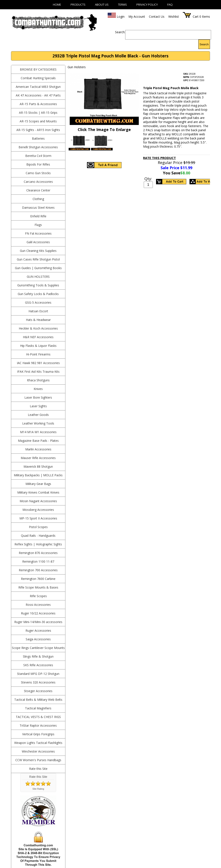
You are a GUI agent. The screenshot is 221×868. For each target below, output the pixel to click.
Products (78, 5)
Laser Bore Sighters (38, 397)
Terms (122, 5)
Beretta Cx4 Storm (38, 156)
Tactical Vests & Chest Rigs (38, 717)
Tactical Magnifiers (38, 708)
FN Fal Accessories (38, 233)
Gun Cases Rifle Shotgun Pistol (38, 259)
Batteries (38, 138)
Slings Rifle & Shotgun (38, 656)
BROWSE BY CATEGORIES (38, 69)
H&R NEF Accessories (38, 337)
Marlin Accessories (38, 449)
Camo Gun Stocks (38, 173)
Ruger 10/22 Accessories (38, 613)
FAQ (170, 5)
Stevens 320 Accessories (38, 682)
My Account (137, 17)
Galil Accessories (38, 242)
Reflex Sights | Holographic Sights (38, 544)
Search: (120, 32)
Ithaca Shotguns (38, 380)
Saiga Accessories (38, 639)
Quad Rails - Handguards (38, 536)
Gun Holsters (38, 277)
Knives (38, 389)
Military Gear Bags (38, 484)
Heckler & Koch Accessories (38, 328)
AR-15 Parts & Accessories (38, 104)
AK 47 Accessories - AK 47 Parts (38, 95)
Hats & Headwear (38, 320)
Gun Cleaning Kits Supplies (38, 251)
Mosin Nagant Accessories (38, 501)
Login (121, 17)
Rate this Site (38, 769)
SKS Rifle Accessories (38, 665)
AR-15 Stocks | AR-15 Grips (38, 113)
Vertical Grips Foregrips (38, 734)
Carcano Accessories (38, 182)
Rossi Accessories (38, 605)
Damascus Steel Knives (38, 208)
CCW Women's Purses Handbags (38, 760)
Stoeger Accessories (38, 691)
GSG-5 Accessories (38, 302)
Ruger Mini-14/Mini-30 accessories (38, 622)
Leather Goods (38, 415)
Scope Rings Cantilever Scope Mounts (38, 648)
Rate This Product (159, 158)
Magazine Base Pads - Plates (38, 441)
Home (57, 5)
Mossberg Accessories (38, 510)
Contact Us (157, 17)
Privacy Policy (147, 5)
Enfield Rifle (38, 216)
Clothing (38, 199)
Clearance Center (38, 190)
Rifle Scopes (38, 596)
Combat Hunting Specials (38, 78)
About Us (102, 5)
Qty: (148, 179)
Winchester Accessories (38, 751)
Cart (196, 17)
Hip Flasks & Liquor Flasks (38, 346)
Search (204, 44)
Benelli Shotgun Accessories (38, 147)
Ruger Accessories (38, 630)
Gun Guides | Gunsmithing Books (38, 268)
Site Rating (38, 789)
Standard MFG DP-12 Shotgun (38, 674)
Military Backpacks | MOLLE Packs (38, 475)
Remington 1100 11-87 (38, 561)
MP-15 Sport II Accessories (38, 518)
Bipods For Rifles (38, 164)
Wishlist (174, 17)
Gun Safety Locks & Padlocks (38, 294)
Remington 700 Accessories (38, 570)
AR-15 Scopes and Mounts (38, 121)
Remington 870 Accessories (38, 553)
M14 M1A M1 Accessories (38, 432)
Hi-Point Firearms (38, 354)
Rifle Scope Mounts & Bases (38, 587)
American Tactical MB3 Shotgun (38, 87)
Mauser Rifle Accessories (38, 458)
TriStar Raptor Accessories (38, 725)
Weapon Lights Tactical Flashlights (38, 743)
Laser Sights (38, 406)
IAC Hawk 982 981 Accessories (38, 363)
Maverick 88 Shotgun (38, 466)
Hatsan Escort (38, 311)
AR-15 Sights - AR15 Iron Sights (38, 130)
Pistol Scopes (38, 527)
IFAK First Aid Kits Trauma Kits (38, 372)
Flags (38, 225)
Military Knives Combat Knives (38, 492)
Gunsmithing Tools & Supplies (38, 285)
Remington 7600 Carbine (38, 579)
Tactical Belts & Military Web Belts (38, 700)
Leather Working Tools (38, 423)
